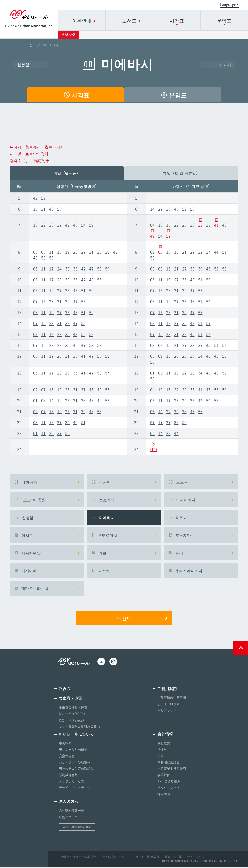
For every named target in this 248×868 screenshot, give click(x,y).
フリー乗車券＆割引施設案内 (79, 728)
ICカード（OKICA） (73, 715)
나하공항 (47, 482)
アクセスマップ (168, 789)
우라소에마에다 (201, 572)
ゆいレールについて (76, 735)
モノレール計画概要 (73, 751)
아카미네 (124, 482)
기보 (124, 554)
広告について (68, 818)
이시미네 (47, 572)
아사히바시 (201, 500)
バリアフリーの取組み (75, 763)
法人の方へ (69, 802)
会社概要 (164, 744)
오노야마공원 (47, 500)
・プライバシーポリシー (114, 858)
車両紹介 (65, 744)
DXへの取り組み (169, 782)
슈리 (201, 554)
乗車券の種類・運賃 (73, 709)
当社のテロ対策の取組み (76, 770)
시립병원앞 (47, 554)
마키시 (227, 65)
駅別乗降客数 (68, 776)
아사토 (47, 536)
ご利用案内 (167, 690)
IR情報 (162, 751)
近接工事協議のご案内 (77, 828)
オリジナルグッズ (71, 782)
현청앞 (21, 65)
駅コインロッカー (170, 706)
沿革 (161, 757)
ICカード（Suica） (72, 722)
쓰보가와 (124, 500)
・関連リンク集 (172, 858)
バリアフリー (167, 712)
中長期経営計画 (168, 763)
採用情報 (164, 795)
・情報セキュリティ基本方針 (77, 858)
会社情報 (165, 735)
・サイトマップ (194, 858)
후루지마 (201, 536)
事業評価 (164, 776)
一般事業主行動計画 (172, 770)
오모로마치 (124, 536)
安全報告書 (67, 757)
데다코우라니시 (47, 590)
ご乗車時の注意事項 (172, 699)
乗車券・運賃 (70, 700)
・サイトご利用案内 (146, 858)
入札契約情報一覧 (71, 811)
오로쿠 (201, 482)
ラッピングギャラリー (75, 789)
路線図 (65, 690)
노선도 (142, 620)
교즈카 (124, 572)
